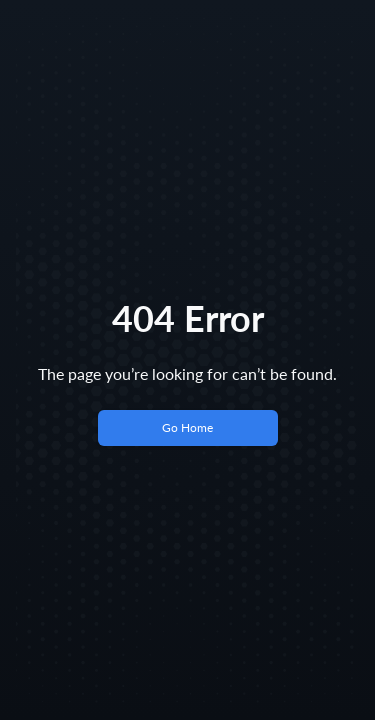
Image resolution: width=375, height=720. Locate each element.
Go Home (187, 427)
